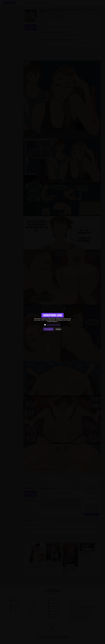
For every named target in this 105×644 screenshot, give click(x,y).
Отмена (58, 329)
